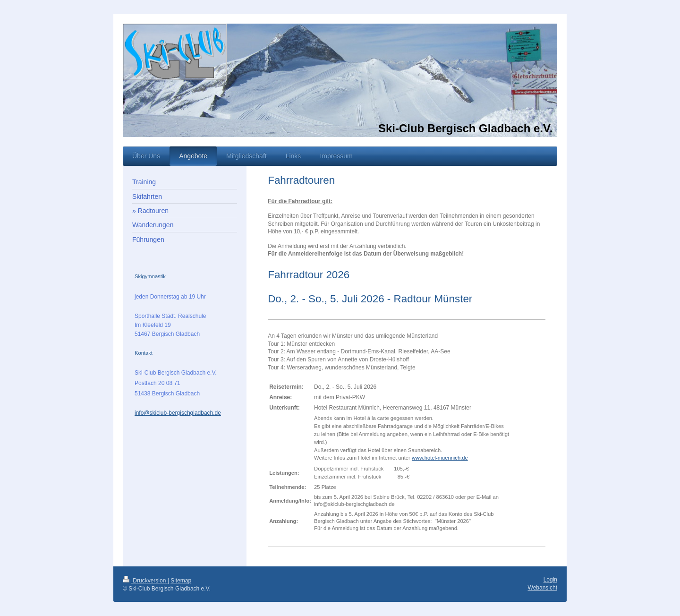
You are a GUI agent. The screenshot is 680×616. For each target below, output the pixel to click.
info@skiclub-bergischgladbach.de (178, 413)
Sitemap (181, 581)
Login (550, 580)
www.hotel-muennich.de (440, 458)
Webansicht (543, 588)
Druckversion (145, 581)
